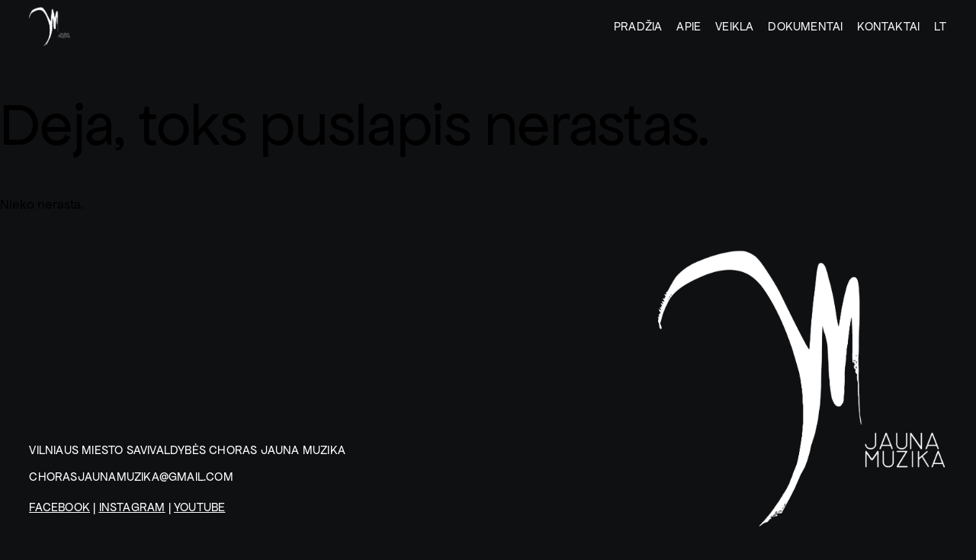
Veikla (734, 26)
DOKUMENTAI (805, 26)
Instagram (132, 507)
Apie (689, 26)
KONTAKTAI (888, 26)
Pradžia (638, 26)
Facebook (59, 507)
